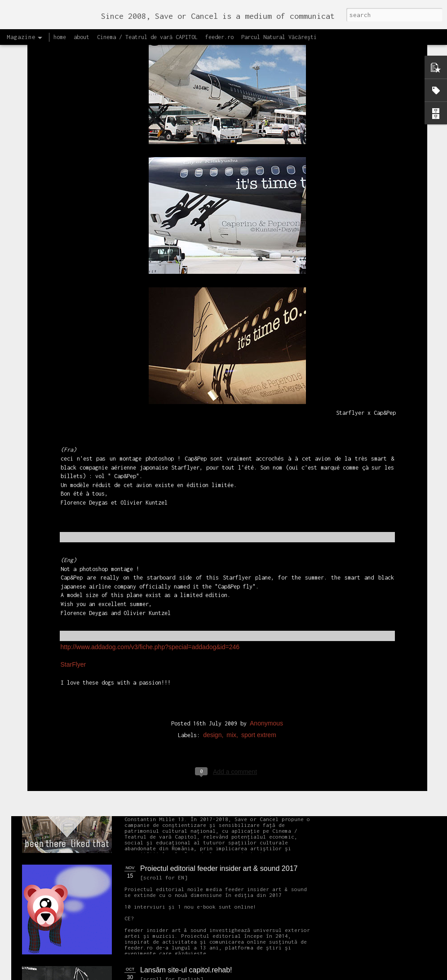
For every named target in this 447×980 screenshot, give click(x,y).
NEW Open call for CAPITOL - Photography (107, 687)
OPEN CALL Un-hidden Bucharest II (69, 413)
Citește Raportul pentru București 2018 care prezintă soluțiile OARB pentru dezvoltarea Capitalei (393, 425)
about (82, 37)
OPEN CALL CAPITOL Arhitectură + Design (210, 484)
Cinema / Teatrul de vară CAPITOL (147, 37)
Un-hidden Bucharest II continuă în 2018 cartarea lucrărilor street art (181, 421)
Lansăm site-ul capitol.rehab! (186, 970)
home (60, 37)
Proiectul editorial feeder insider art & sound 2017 (219, 868)
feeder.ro (219, 37)
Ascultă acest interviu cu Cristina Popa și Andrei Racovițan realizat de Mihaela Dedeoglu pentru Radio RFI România (287, 429)
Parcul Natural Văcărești (279, 37)
